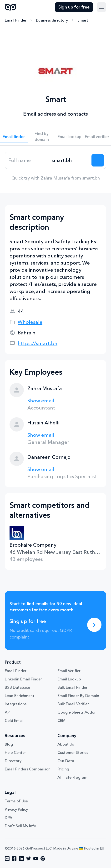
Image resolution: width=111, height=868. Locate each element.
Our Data (66, 761)
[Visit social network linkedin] (21, 859)
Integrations (16, 704)
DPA (8, 818)
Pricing (63, 769)
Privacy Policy (16, 809)
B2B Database (17, 687)
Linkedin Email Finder (23, 679)
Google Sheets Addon (77, 712)
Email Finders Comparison (28, 769)
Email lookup (69, 137)
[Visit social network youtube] (36, 859)
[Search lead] (98, 160)
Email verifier (97, 137)
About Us (66, 744)
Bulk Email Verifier (73, 704)
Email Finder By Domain (78, 696)
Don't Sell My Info (20, 826)
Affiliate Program (72, 777)
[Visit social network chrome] (43, 859)
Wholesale (30, 322)
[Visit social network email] (7, 859)
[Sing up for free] (94, 625)
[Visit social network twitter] (29, 859)
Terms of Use (16, 801)
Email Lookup (69, 679)
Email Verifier (69, 671)
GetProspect (11, 7)
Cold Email (14, 720)
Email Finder (16, 20)
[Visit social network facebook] (14, 859)
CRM (61, 720)
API (8, 712)
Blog (9, 744)
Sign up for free (74, 7)
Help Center (15, 752)
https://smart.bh (38, 343)
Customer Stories (73, 752)
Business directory (52, 20)
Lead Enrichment (20, 696)
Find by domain (42, 136)
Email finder (14, 137)
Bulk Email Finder (72, 687)
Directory (13, 761)
